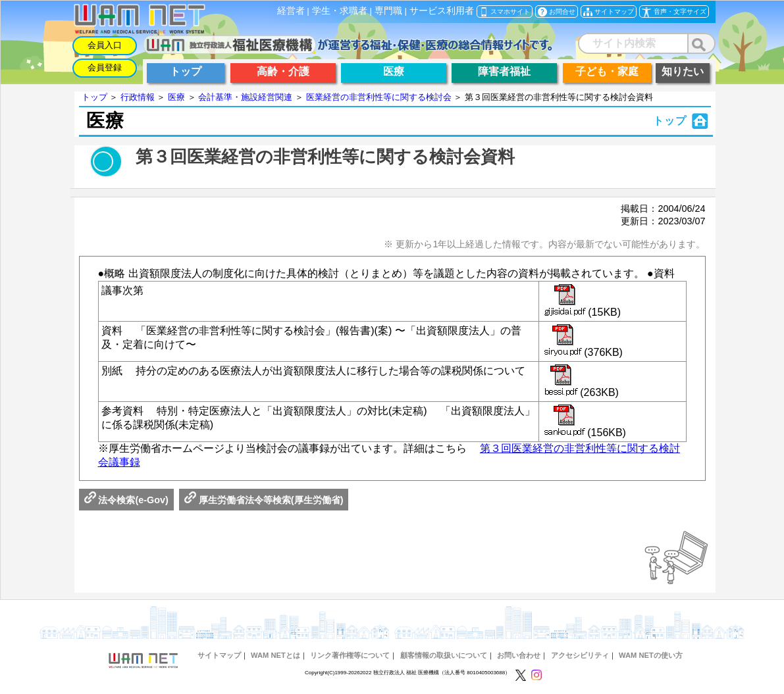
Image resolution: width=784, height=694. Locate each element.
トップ (94, 97)
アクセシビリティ (580, 655)
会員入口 (105, 45)
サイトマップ (219, 655)
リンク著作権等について (350, 655)
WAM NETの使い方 (651, 655)
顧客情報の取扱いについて (444, 655)
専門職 (388, 11)
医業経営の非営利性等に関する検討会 (379, 97)
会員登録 (105, 67)
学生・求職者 (340, 11)
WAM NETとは (275, 655)
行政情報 (138, 97)
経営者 (291, 11)
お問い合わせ (519, 655)
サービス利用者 (442, 11)
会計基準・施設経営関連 (245, 97)
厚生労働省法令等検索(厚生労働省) (264, 500)
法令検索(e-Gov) (126, 500)
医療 (176, 97)
